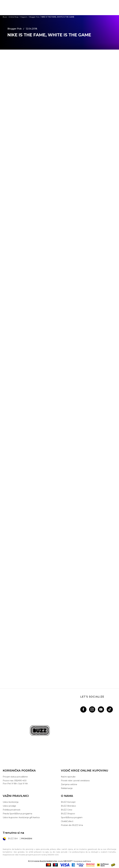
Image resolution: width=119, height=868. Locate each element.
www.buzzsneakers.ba (46, 861)
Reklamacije (67, 788)
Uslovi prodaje (9, 806)
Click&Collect (67, 821)
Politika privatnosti (12, 810)
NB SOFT (68, 861)
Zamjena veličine (69, 784)
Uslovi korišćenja (11, 802)
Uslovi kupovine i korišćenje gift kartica (21, 817)
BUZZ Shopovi (68, 814)
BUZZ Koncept (68, 802)
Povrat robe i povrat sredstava (75, 781)
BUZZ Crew (67, 810)
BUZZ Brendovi (68, 806)
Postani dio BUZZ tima (72, 825)
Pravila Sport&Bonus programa (17, 814)
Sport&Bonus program (72, 817)
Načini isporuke (68, 777)
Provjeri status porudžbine (15, 777)
